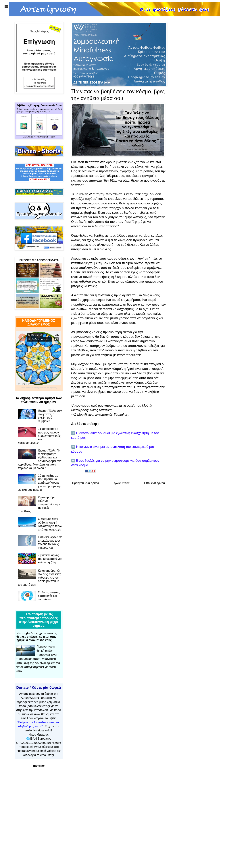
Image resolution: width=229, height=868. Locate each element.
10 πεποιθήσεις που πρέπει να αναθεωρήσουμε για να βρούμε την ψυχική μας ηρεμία (40, 483)
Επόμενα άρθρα (154, 483)
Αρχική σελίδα (121, 483)
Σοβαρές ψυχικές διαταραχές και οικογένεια (49, 596)
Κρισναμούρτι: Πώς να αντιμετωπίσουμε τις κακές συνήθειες (39, 504)
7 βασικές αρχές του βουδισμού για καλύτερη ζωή (50, 559)
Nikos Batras (26, 388)
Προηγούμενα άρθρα (86, 483)
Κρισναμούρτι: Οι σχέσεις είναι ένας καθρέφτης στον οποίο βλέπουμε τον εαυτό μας (40, 578)
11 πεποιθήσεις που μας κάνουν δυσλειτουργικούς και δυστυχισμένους (39, 436)
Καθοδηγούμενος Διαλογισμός (44, 388)
